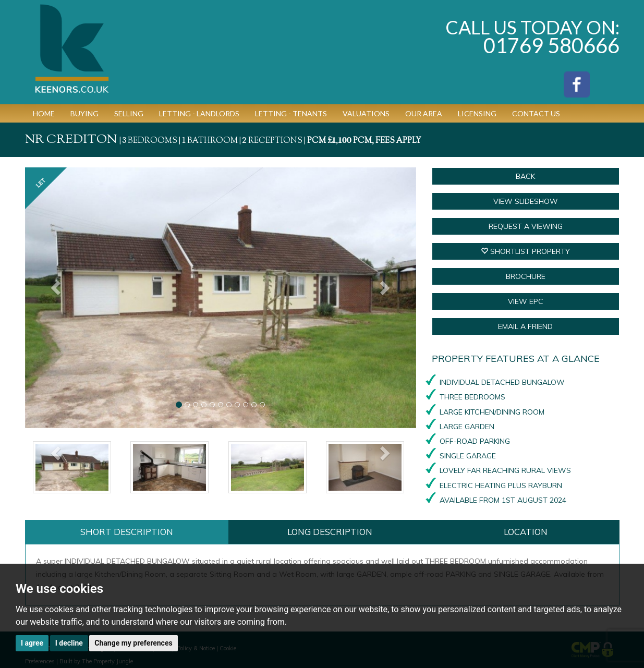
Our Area (424, 113)
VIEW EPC (526, 301)
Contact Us (536, 113)
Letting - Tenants (291, 113)
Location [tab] (526, 532)
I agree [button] (32, 643)
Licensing (477, 113)
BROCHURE (526, 276)
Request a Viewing (526, 226)
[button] (54, 297)
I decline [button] (69, 643)
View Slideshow (526, 201)
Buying (84, 113)
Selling (129, 113)
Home (44, 113)
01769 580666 (551, 45)
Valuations (366, 113)
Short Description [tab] (127, 532)
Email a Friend (525, 326)
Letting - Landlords (199, 113)
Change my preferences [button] (133, 643)
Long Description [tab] (330, 532)
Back (525, 176)
